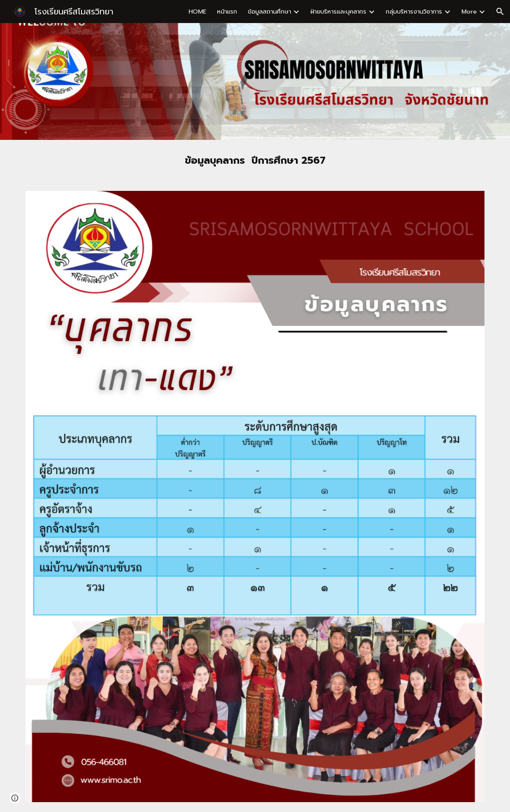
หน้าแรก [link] (227, 12)
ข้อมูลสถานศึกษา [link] (269, 12)
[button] (500, 12)
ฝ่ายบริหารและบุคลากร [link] (338, 12)
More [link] (469, 12)
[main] (255, 160)
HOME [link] (197, 12)
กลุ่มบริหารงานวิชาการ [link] (414, 12)
